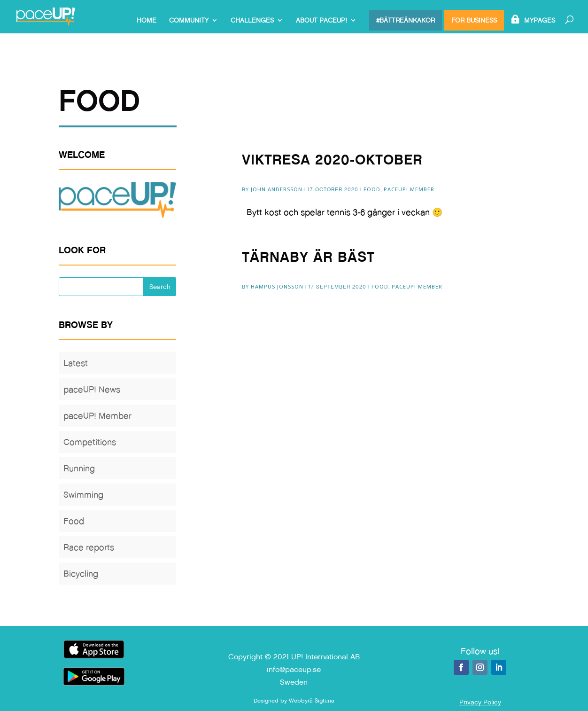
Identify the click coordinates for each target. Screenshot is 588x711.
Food (372, 189)
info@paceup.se (294, 669)
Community (189, 21)
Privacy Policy (480, 702)
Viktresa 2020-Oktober (332, 160)
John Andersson (277, 189)
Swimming (83, 495)
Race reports (89, 547)
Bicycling (81, 574)
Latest (76, 363)
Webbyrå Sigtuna (312, 701)
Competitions (90, 442)
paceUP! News (92, 389)
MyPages (540, 21)
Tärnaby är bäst (308, 257)
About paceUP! (321, 21)
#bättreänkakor (406, 20)
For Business (474, 20)
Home (147, 21)
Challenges (252, 21)
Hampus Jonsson (277, 286)
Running (79, 468)
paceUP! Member (409, 189)
